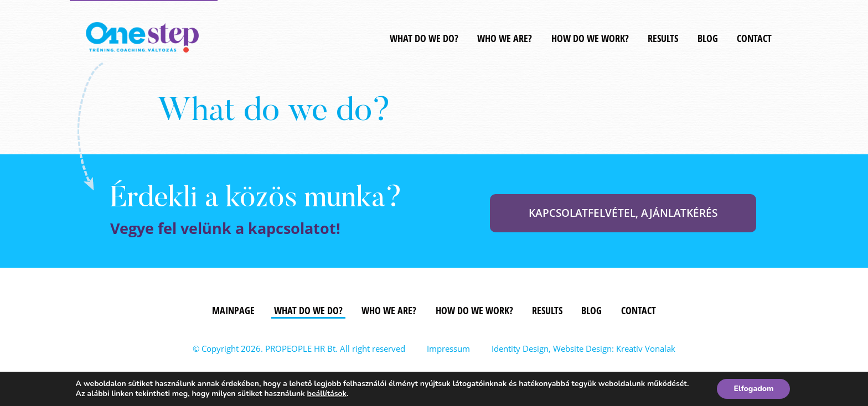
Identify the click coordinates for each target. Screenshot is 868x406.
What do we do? (308, 310)
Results (663, 38)
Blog (708, 38)
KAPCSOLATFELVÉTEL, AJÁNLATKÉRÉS (623, 213)
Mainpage (233, 310)
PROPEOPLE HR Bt (300, 348)
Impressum (448, 348)
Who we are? (505, 38)
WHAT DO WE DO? (424, 38)
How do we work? (590, 38)
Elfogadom (753, 389)
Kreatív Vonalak (646, 348)
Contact (754, 38)
